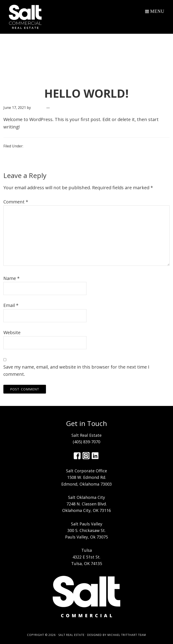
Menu (157, 11)
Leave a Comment (66, 108)
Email (11, 305)
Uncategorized (36, 146)
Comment (16, 202)
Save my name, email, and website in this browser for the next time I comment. (76, 371)
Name (11, 278)
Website (12, 332)
